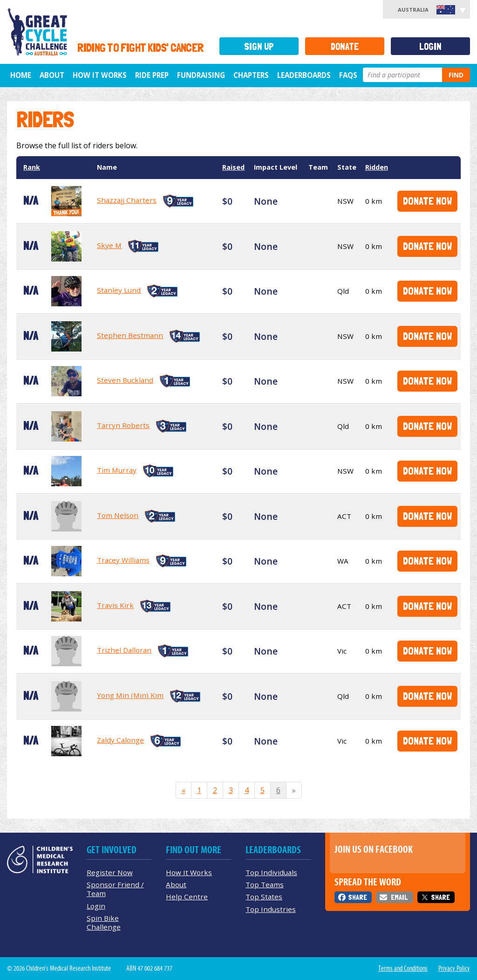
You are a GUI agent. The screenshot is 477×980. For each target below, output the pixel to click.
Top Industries (271, 909)
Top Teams (265, 884)
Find (456, 75)
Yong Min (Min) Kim (130, 695)
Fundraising (201, 75)
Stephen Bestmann (130, 335)
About (52, 75)
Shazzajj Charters (127, 200)
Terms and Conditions (403, 968)
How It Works (189, 872)
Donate (345, 46)
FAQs (348, 75)
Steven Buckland (125, 380)
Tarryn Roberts (123, 425)
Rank (32, 167)
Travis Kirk (115, 605)
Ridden (377, 167)
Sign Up (259, 46)
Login (430, 46)
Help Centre (187, 897)
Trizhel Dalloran (124, 650)
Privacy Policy (454, 968)
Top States (264, 897)
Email (399, 897)
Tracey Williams (123, 560)
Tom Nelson (118, 515)
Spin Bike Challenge (104, 922)
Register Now (110, 872)
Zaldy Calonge (120, 740)
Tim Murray (117, 470)
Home (21, 75)
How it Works (100, 75)
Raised (233, 167)
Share (358, 897)
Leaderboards (304, 75)
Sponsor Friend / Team (115, 889)
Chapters (251, 75)
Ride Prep (152, 75)
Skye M (109, 245)
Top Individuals (271, 872)
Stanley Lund (119, 290)
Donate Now (427, 201)
